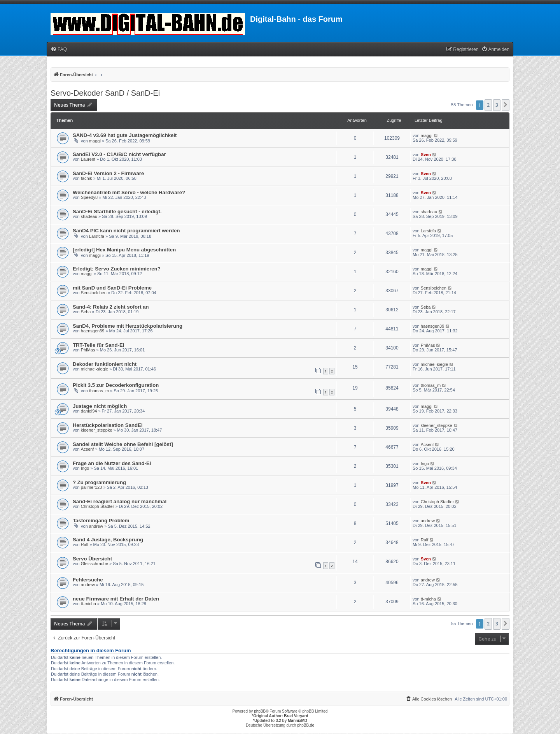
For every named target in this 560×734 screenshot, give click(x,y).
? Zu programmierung (99, 482)
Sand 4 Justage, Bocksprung (108, 540)
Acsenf (87, 449)
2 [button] (488, 105)
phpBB (260, 711)
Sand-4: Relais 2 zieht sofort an (111, 307)
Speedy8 (89, 197)
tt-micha (88, 604)
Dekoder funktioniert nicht (105, 364)
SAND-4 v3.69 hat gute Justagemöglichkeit (125, 135)
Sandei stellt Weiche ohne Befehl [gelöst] (123, 444)
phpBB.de (306, 725)
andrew (96, 526)
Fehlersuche (88, 580)
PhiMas (88, 350)
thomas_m (99, 391)
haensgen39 (93, 331)
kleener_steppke (97, 430)
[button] (506, 105)
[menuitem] (59, 50)
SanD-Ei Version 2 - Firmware (108, 173)
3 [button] (497, 105)
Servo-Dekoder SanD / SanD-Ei (105, 93)
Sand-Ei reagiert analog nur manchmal (120, 501)
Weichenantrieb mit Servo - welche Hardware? (129, 192)
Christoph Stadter (98, 506)
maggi (95, 141)
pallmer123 (91, 487)
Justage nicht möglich (100, 406)
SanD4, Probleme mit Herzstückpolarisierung (128, 326)
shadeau (89, 216)
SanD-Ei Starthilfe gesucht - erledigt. (117, 212)
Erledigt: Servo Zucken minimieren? (117, 269)
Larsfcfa (97, 236)
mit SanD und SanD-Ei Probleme (112, 288)
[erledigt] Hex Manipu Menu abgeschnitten (124, 250)
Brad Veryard (296, 716)
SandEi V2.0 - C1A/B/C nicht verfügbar (119, 154)
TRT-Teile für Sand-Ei (98, 345)
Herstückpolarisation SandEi (108, 425)
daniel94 (89, 411)
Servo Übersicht (92, 559)
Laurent (88, 159)
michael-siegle (94, 369)
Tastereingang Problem (101, 521)
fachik (87, 178)
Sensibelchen (94, 293)
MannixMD (297, 721)
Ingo (85, 468)
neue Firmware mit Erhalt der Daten (116, 599)
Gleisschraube (94, 564)
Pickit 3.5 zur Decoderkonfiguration (116, 385)
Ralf (85, 544)
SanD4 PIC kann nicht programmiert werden (126, 231)
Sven (426, 155)
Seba (86, 312)
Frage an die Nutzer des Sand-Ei (112, 463)
